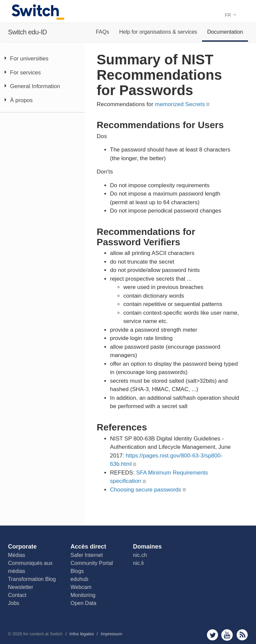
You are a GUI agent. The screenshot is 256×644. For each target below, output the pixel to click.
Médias (17, 555)
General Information (35, 86)
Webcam (81, 587)
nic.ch (140, 555)
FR (230, 15)
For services (25, 73)
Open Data (83, 603)
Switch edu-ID (27, 32)
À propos (21, 100)
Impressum (111, 634)
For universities (29, 59)
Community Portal (92, 563)
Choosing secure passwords (146, 490)
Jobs (14, 603)
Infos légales (81, 634)
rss (242, 635)
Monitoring (83, 595)
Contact (17, 595)
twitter (212, 635)
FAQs (102, 32)
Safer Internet (87, 555)
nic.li (138, 563)
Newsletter (21, 587)
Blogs (77, 571)
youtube (227, 635)
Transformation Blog (32, 579)
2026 (17, 634)
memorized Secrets (180, 104)
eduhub (79, 579)
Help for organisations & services (158, 32)
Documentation (225, 32)
